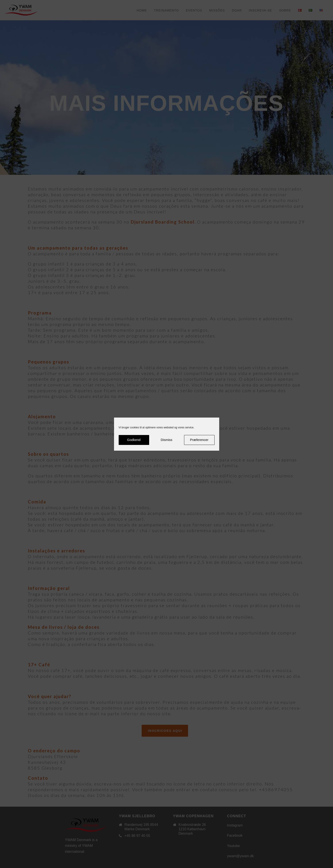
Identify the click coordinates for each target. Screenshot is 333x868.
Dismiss (166, 440)
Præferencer (199, 440)
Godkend (134, 440)
